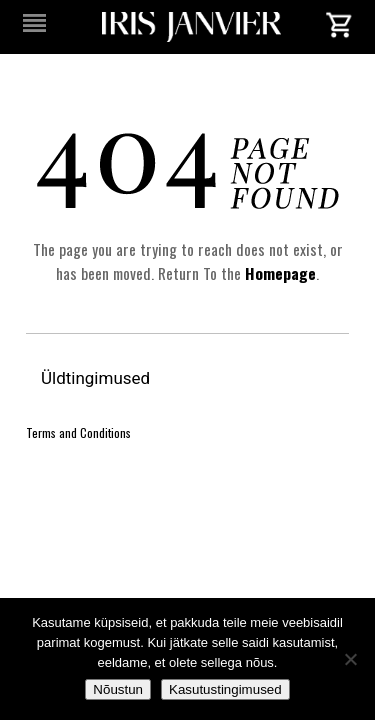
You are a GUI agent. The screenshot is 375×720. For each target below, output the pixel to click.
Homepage (280, 273)
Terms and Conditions (78, 432)
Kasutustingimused (225, 689)
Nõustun (118, 689)
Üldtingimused (97, 378)
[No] (350, 659)
